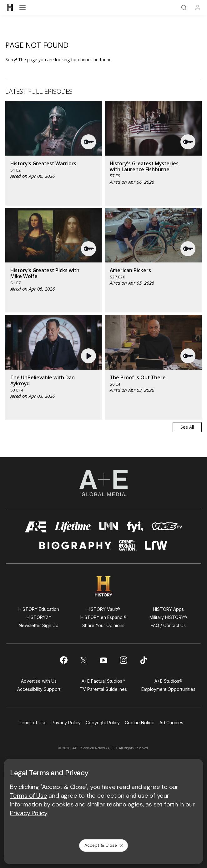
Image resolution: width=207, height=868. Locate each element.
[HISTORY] (10, 7)
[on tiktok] (144, 660)
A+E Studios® (168, 681)
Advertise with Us (39, 681)
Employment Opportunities (168, 689)
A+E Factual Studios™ (103, 681)
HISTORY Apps (168, 609)
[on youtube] (103, 660)
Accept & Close (104, 845)
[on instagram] (124, 660)
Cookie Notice (140, 723)
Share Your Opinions (103, 625)
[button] (89, 142)
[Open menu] (23, 7)
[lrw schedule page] (156, 545)
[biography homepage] (75, 545)
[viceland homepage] (167, 527)
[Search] (184, 7)
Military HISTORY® (168, 617)
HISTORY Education (39, 609)
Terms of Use (33, 723)
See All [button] (187, 427)
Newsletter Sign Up (39, 625)
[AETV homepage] (36, 527)
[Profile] (198, 7)
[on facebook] (63, 660)
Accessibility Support (39, 689)
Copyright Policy (103, 723)
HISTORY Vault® (103, 609)
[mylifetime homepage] (73, 527)
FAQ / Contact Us (168, 625)
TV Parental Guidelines (103, 689)
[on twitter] (83, 660)
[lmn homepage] (109, 527)
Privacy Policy (66, 723)
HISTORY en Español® (103, 617)
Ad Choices (171, 723)
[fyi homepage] (135, 527)
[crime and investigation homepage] (128, 545)
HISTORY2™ (39, 617)
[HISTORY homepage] (104, 586)
